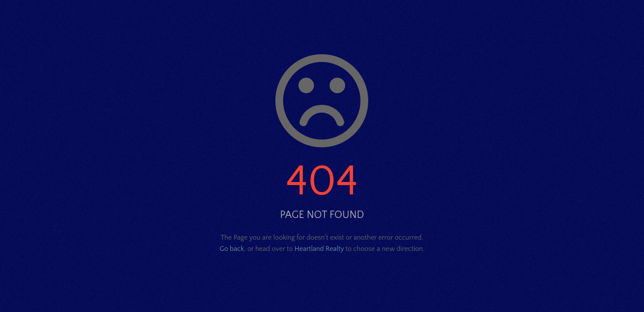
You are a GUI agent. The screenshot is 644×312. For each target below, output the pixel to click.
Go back (232, 249)
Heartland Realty (319, 249)
